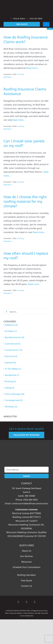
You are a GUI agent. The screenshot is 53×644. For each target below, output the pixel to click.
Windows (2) (11, 407)
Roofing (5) (10, 381)
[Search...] (26, 312)
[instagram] (35, 602)
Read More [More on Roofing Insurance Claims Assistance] (7, 129)
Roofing (21, 74)
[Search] (7, 312)
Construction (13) (14, 350)
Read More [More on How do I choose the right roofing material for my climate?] (7, 241)
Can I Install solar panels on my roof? (24, 143)
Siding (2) (10, 388)
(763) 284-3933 (30, 500)
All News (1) (11, 331)
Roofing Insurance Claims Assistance (25, 91)
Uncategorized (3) (14, 400)
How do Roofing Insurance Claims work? (26, 39)
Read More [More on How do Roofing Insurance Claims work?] (7, 77)
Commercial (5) (12, 344)
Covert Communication (27, 616)
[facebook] (26, 602)
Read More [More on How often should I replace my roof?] (7, 293)
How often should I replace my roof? (26, 256)
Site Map (38, 613)
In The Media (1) (13, 369)
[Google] (18, 602)
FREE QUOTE (22, 24)
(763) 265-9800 (35, 18)
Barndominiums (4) (15, 337)
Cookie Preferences (29, 613)
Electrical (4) (11, 356)
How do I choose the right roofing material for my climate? (25, 201)
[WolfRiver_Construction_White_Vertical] (27, 455)
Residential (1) (12, 375)
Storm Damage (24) (15, 394)
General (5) (10, 363)
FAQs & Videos (18, 18)
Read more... (33, 68)
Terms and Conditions (16, 613)
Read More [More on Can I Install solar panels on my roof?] (7, 185)
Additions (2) (11, 325)
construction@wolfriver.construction (30, 503)
